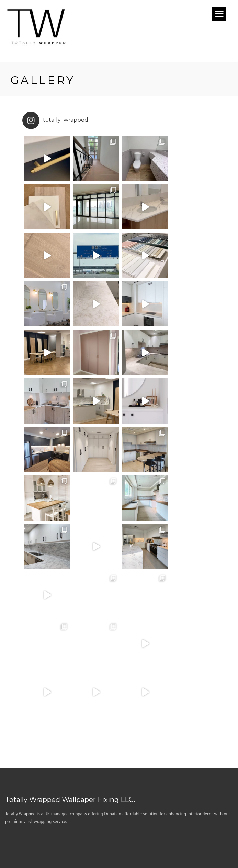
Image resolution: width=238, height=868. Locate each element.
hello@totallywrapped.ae (54, 775)
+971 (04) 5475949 (47, 765)
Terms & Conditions (100, 833)
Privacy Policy (142, 833)
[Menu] (219, 14)
